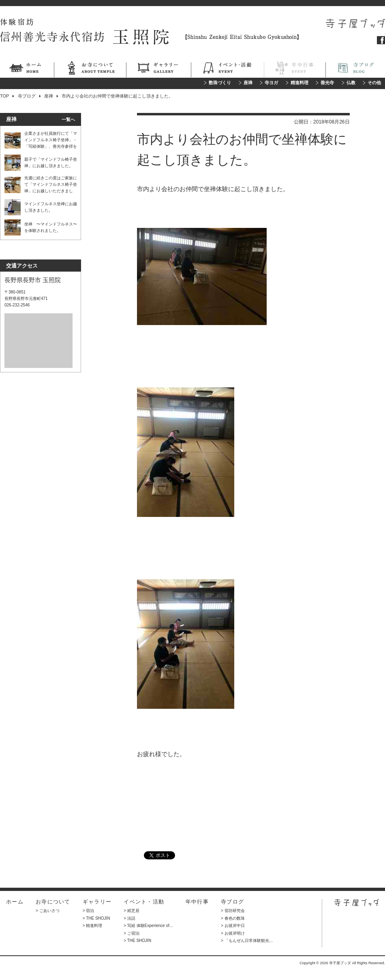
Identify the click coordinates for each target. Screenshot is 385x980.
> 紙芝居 (132, 911)
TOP (4, 96)
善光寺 (327, 83)
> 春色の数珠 (233, 918)
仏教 (351, 83)
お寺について (90, 69)
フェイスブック (381, 40)
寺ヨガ (271, 83)
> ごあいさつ (48, 911)
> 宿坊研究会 (233, 911)
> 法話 (129, 918)
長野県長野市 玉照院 (33, 280)
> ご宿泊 (132, 933)
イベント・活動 (227, 69)
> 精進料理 (93, 926)
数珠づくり (220, 83)
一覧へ (68, 119)
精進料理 (299, 83)
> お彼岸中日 (233, 926)
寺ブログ (355, 69)
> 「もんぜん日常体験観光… (247, 941)
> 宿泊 (89, 911)
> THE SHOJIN (96, 918)
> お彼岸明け (233, 933)
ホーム (27, 69)
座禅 (248, 83)
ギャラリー (158, 69)
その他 (374, 83)
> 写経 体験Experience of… (149, 926)
